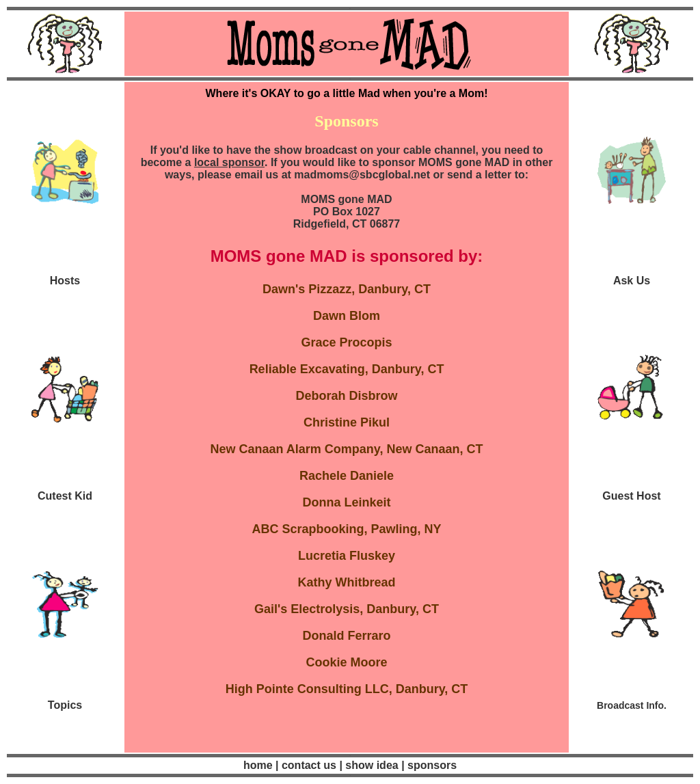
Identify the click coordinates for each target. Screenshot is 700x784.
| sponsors (429, 765)
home (258, 765)
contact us (308, 765)
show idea (372, 765)
